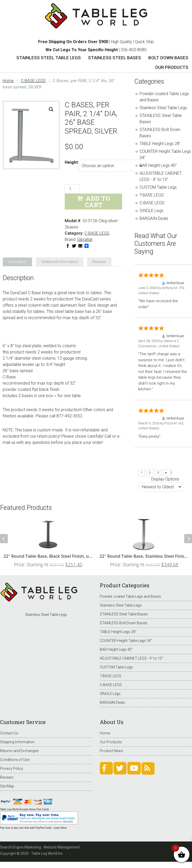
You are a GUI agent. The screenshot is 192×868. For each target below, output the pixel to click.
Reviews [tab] (99, 262)
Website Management (62, 847)
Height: (72, 162)
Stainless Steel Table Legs (163, 108)
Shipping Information (17, 742)
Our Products (111, 742)
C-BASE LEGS (33, 81)
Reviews (7, 777)
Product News (111, 751)
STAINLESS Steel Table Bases (124, 614)
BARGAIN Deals (154, 218)
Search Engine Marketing (21, 847)
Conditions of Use (15, 760)
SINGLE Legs (151, 211)
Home (105, 733)
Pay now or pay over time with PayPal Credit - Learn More (33, 828)
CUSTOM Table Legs (158, 187)
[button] (51, 109)
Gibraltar (85, 239)
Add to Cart (97, 202)
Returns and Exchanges (19, 751)
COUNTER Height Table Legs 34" (126, 641)
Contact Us (9, 733)
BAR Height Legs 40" (158, 165)
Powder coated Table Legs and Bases (130, 596)
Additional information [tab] (60, 262)
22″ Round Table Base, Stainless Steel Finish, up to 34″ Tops (144, 556)
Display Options (165, 479)
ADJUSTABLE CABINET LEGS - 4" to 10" (131, 658)
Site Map (7, 786)
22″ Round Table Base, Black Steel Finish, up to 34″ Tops (48, 556)
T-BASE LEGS (152, 195)
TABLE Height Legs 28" (160, 144)
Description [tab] (17, 262)
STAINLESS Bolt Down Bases (124, 623)
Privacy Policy (12, 768)
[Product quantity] (72, 189)
